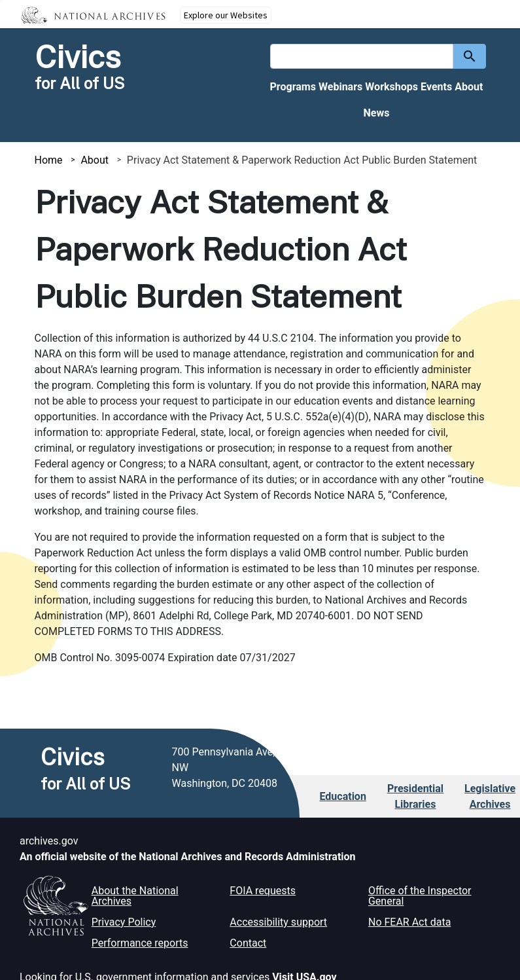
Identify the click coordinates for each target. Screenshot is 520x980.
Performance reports (140, 943)
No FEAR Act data (409, 922)
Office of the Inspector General (420, 896)
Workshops (391, 87)
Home (49, 160)
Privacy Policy (124, 922)
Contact (248, 943)
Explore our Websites (226, 15)
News (377, 113)
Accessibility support (278, 922)
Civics (78, 57)
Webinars (340, 87)
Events (436, 87)
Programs (293, 87)
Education (343, 796)
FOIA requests (263, 891)
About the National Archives (135, 896)
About (469, 87)
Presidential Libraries (415, 796)
